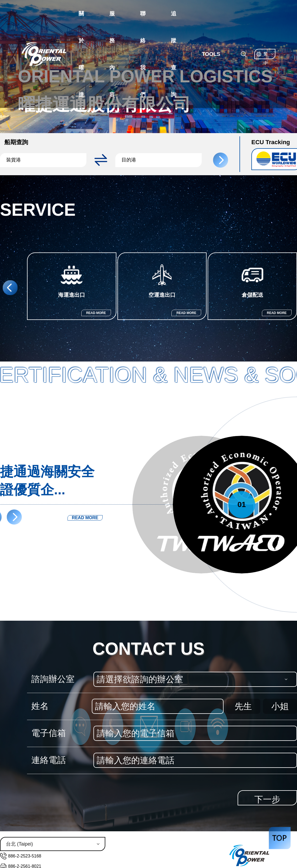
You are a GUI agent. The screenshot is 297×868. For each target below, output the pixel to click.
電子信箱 (49, 733)
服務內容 (112, 54)
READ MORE (96, 313)
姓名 (40, 706)
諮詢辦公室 (53, 679)
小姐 (280, 706)
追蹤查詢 (174, 54)
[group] (72, 286)
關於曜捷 (81, 54)
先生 (243, 706)
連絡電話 (49, 760)
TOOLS (211, 54)
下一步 (267, 799)
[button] (46, 160)
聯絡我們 (143, 54)
